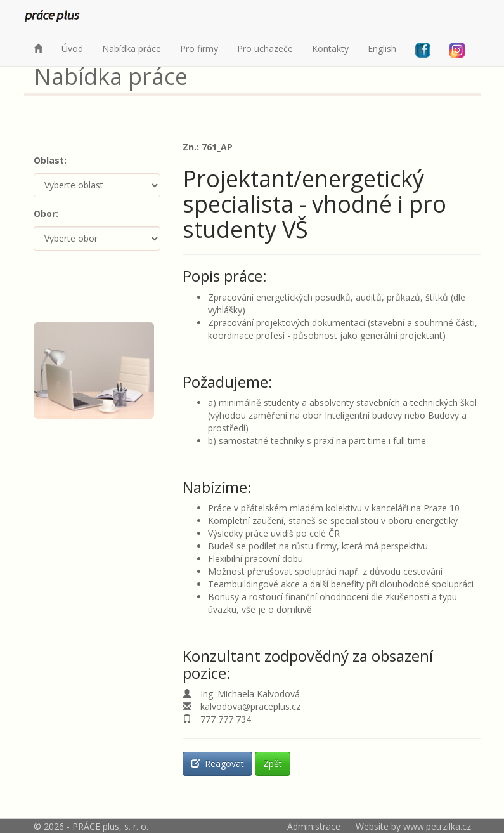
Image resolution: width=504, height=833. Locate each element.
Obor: (46, 213)
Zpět (273, 764)
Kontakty (330, 49)
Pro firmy (199, 49)
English (382, 49)
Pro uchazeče (265, 49)
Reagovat (217, 764)
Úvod (72, 49)
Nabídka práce (132, 49)
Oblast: (50, 160)
